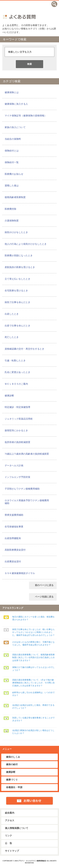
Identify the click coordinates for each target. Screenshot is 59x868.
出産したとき (12, 314)
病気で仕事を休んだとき (17, 302)
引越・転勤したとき (15, 361)
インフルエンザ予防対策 (17, 477)
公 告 (8, 843)
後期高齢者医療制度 (15, 197)
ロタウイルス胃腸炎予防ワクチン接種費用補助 (27, 502)
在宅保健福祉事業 (14, 527)
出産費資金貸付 (13, 562)
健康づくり (12, 780)
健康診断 (9, 396)
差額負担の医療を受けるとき (20, 267)
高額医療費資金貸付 (15, 550)
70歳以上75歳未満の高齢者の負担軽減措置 (27, 454)
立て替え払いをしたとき (17, 279)
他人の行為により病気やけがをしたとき (26, 244)
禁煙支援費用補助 (14, 515)
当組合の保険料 (13, 139)
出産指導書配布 (13, 538)
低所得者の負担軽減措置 (17, 442)
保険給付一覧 (12, 162)
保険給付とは (12, 151)
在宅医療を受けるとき (16, 291)
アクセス (10, 820)
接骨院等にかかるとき (16, 430)
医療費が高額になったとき (19, 256)
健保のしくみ (13, 757)
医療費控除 (10, 209)
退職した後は (12, 186)
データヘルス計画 (14, 466)
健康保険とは (12, 92)
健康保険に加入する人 (16, 104)
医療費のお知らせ (14, 174)
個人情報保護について (17, 828)
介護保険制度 (12, 221)
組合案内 (10, 813)
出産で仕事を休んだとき (17, 326)
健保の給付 (12, 764)
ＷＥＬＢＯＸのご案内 (16, 384)
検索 (30, 64)
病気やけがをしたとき (16, 232)
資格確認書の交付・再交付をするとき (24, 349)
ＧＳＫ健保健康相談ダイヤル (20, 573)
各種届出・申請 (14, 787)
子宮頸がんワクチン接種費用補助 (22, 489)
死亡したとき (12, 337)
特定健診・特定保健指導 (17, 407)
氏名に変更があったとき (17, 372)
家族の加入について (15, 127)
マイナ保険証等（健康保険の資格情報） (26, 116)
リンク (8, 836)
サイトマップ (12, 851)
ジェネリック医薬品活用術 (19, 419)
